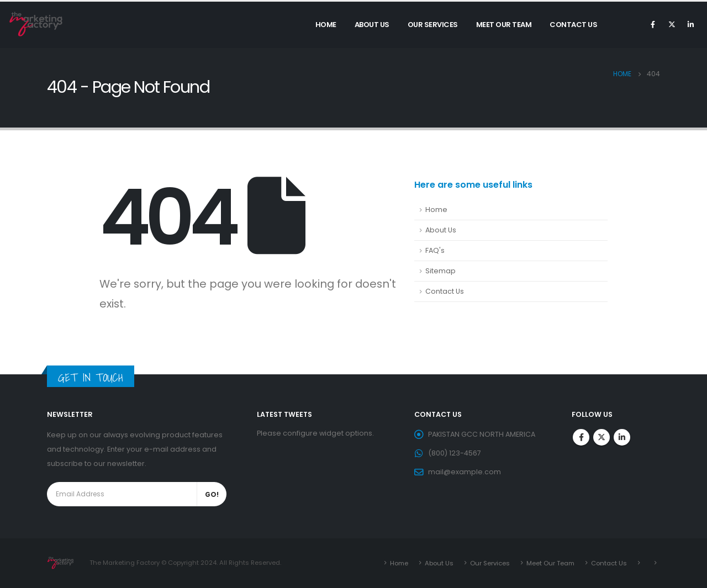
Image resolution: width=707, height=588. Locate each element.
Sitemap (440, 271)
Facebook (581, 437)
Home (326, 25)
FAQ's (435, 250)
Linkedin (622, 437)
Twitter (602, 437)
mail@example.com (465, 472)
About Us (372, 25)
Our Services (433, 25)
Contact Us (573, 25)
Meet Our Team (504, 25)
